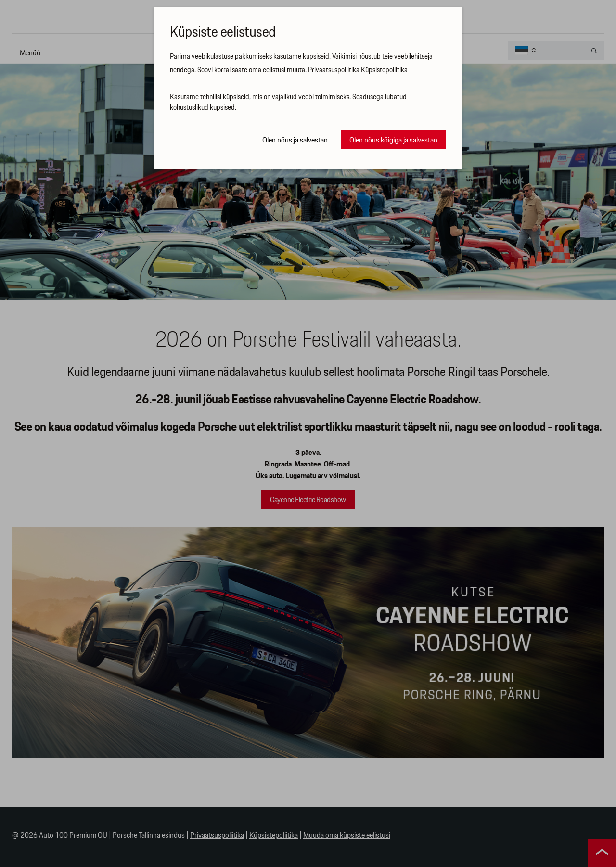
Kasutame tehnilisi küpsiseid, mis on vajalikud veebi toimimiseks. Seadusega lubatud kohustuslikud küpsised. (288, 103)
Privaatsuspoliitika (334, 70)
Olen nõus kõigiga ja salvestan (393, 140)
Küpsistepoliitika (384, 70)
